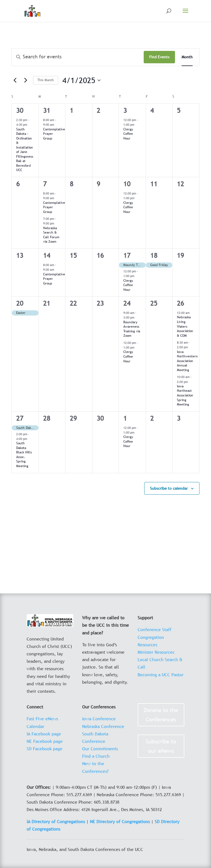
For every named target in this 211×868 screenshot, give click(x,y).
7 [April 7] (45, 184)
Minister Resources (156, 652)
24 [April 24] (127, 303)
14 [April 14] (47, 255)
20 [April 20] (20, 303)
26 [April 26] (181, 303)
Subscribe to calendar (169, 488)
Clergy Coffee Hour (128, 134)
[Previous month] (15, 80)
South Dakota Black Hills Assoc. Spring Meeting (24, 455)
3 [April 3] (125, 110)
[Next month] (26, 80)
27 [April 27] (20, 418)
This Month (46, 80)
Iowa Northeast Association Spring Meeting (185, 395)
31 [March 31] (47, 110)
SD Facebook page (45, 749)
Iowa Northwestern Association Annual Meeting (187, 361)
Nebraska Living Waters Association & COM (185, 326)
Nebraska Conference (103, 726)
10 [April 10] (127, 184)
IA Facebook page (44, 734)
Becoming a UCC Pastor (161, 675)
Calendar (35, 726)
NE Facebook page (45, 741)
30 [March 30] (20, 110)
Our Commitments (100, 749)
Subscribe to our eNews (161, 746)
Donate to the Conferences (161, 715)
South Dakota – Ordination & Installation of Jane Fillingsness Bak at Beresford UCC (25, 150)
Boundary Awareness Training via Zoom (132, 329)
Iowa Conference (99, 719)
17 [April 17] (127, 255)
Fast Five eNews (42, 719)
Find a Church (96, 756)
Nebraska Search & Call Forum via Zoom (51, 235)
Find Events (159, 57)
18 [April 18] (154, 255)
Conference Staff (155, 629)
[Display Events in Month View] (187, 57)
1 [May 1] (125, 418)
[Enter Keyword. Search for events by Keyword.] (78, 57)
